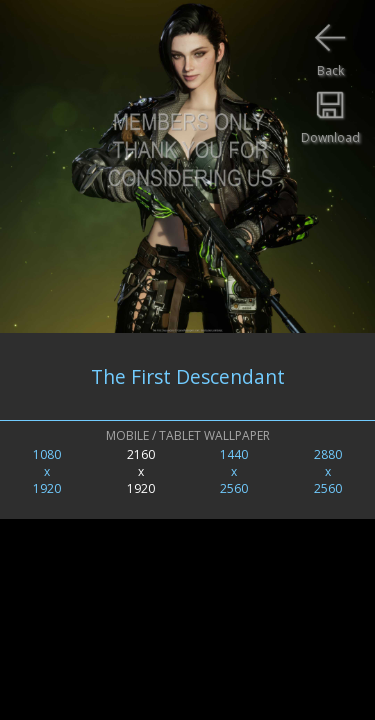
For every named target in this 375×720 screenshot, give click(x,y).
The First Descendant (188, 376)
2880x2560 (328, 471)
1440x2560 (234, 471)
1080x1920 (47, 471)
